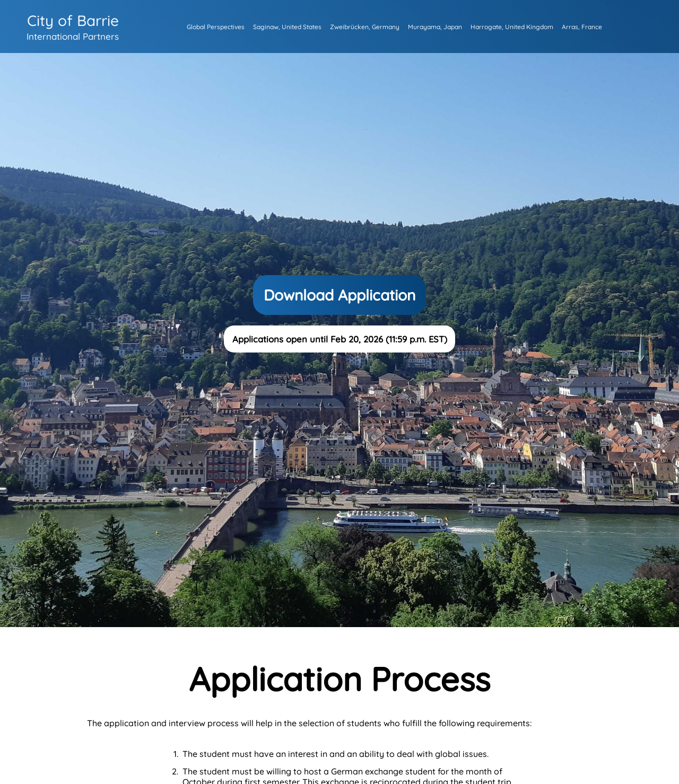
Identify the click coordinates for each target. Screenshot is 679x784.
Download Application (339, 295)
